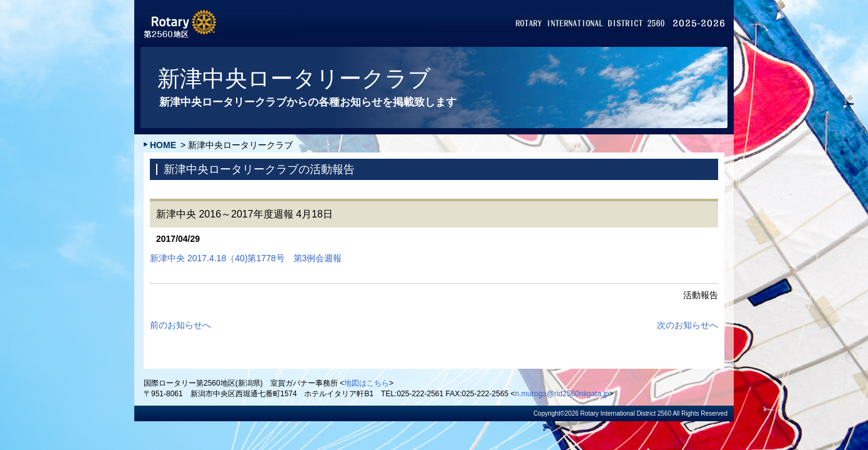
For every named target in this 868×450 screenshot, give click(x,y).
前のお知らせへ (180, 325)
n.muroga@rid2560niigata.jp (562, 394)
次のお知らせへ (688, 325)
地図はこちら (367, 383)
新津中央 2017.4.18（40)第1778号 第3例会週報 (246, 258)
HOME (163, 145)
